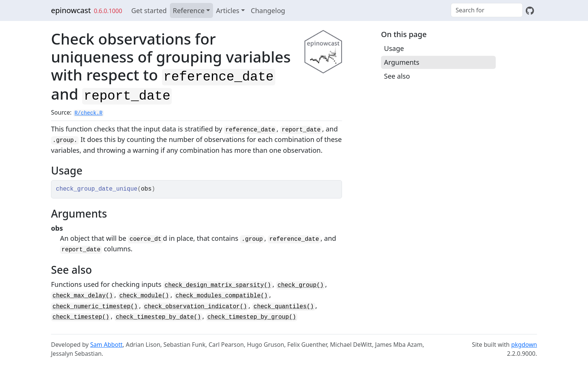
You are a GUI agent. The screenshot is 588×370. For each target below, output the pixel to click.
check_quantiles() (284, 307)
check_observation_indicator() (195, 307)
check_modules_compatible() (222, 296)
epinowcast (71, 10)
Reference (189, 10)
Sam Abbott (106, 345)
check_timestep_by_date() (158, 317)
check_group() (301, 285)
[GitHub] (530, 10)
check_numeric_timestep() (95, 307)
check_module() (144, 296)
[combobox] (487, 10)
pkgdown (524, 345)
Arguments (402, 62)
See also (397, 76)
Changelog (268, 10)
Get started (149, 10)
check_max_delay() (83, 296)
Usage (394, 48)
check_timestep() (81, 317)
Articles (228, 10)
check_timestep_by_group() (252, 317)
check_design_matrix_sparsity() (218, 285)
